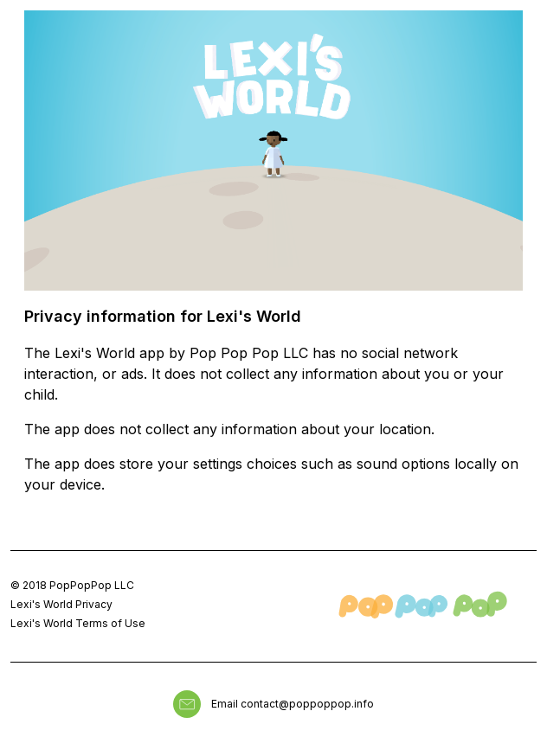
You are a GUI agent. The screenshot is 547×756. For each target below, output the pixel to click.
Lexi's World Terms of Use (78, 623)
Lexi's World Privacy (61, 604)
